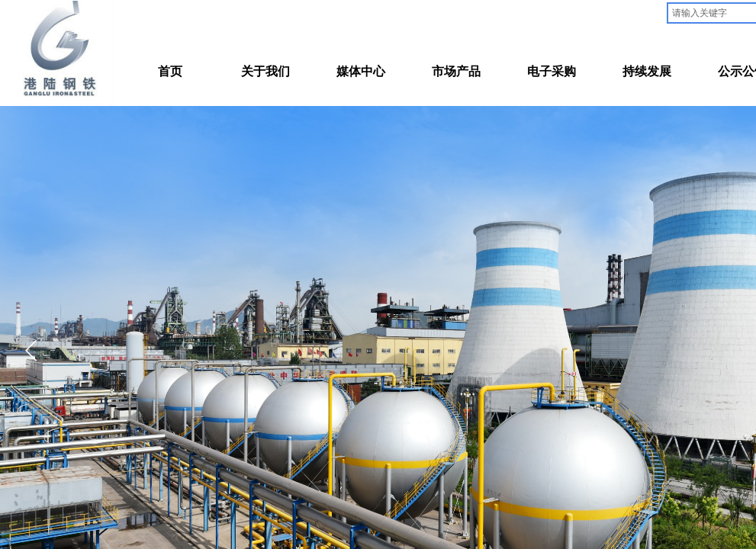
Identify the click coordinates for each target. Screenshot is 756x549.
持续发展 (647, 71)
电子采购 (552, 71)
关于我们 (265, 71)
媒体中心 (361, 71)
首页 (170, 71)
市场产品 (456, 71)
